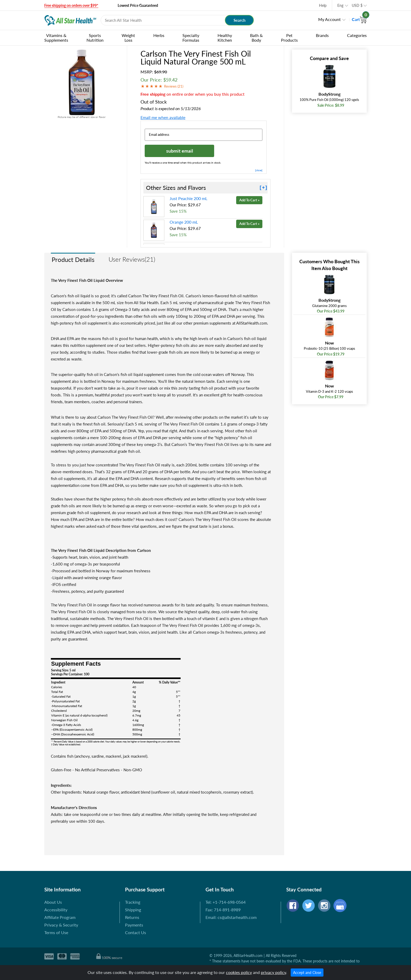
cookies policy (239, 972)
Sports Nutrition (95, 38)
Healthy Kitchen (225, 38)
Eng (340, 5)
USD (357, 5)
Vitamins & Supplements (56, 38)
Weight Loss (128, 38)
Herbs (159, 35)
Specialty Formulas (191, 38)
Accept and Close (307, 973)
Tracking (133, 902)
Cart (359, 19)
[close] (259, 170)
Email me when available (163, 117)
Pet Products (289, 38)
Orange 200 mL (184, 222)
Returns (132, 917)
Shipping (133, 910)
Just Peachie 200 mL (188, 198)
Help (323, 5)
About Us (53, 902)
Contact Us (136, 932)
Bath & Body (256, 38)
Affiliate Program (60, 917)
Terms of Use (56, 932)
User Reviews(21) (132, 259)
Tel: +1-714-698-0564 (226, 902)
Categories (357, 35)
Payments (134, 925)
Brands (322, 35)
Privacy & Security (61, 925)
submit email (180, 151)
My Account (329, 19)
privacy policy (273, 972)
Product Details (73, 259)
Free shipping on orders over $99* (71, 5)
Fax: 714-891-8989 (223, 910)
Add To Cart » (249, 200)
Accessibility (56, 910)
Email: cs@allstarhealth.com (231, 917)
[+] (263, 188)
